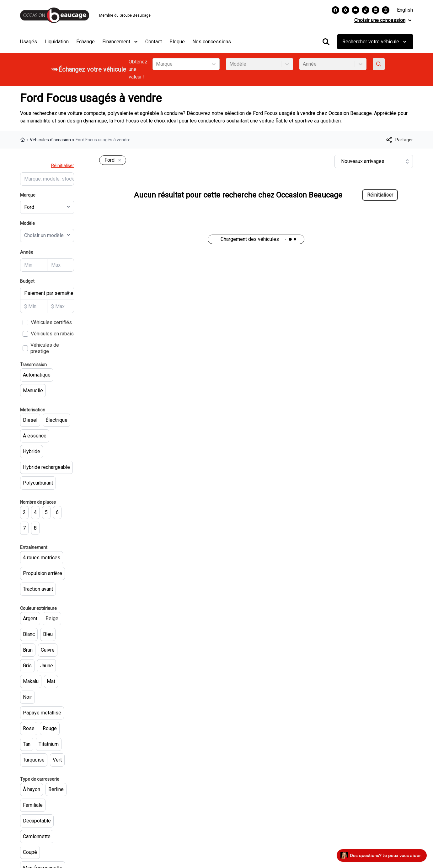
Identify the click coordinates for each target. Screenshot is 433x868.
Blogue (177, 42)
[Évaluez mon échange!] (379, 64)
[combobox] (157, 64)
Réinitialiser (63, 165)
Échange (86, 42)
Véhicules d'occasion (50, 140)
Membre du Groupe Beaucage (125, 15)
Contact (154, 42)
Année (27, 252)
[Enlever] (118, 160)
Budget (27, 281)
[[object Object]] (399, 140)
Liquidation (57, 42)
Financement (120, 42)
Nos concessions (212, 42)
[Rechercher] (326, 42)
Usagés (29, 42)
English (405, 10)
